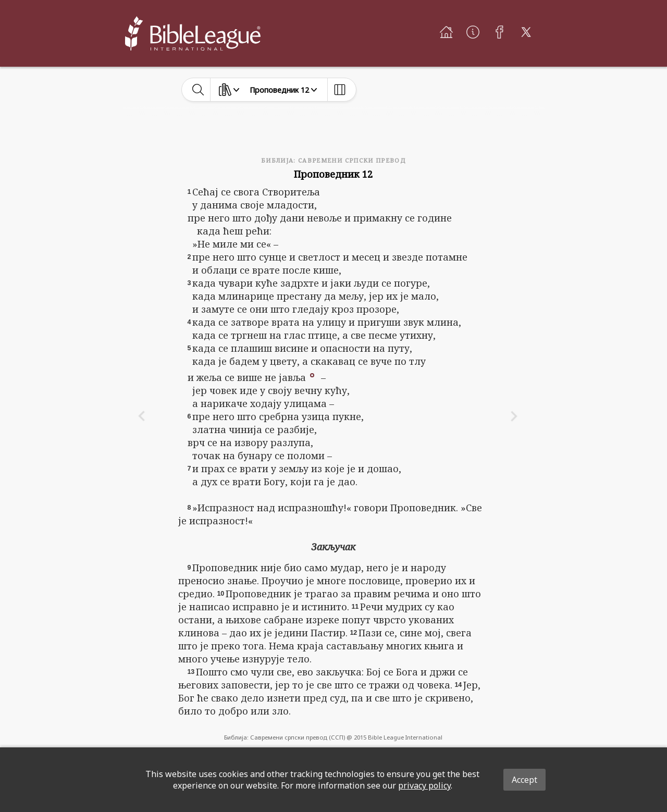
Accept (524, 780)
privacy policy (424, 785)
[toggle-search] (198, 90)
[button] (312, 374)
